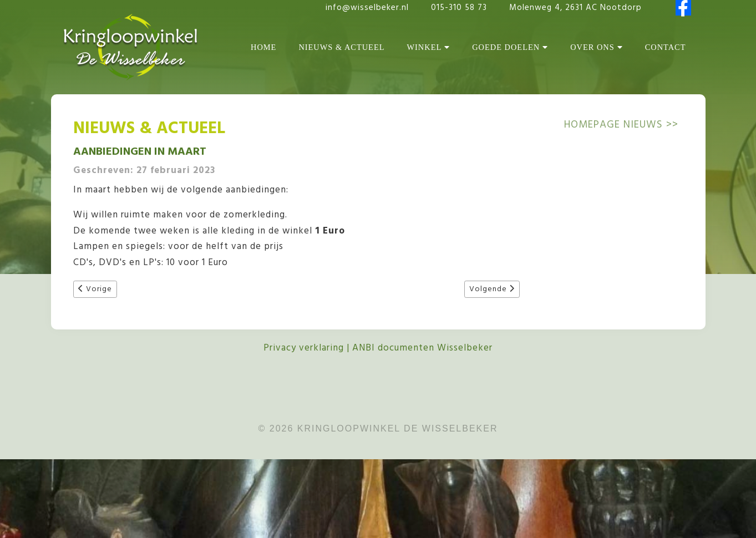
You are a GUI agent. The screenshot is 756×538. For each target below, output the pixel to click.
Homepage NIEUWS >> (621, 125)
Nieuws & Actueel (341, 47)
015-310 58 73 (460, 8)
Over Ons (597, 47)
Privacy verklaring (304, 348)
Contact (666, 47)
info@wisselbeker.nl (367, 8)
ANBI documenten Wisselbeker (422, 348)
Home (263, 47)
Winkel (428, 47)
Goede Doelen (510, 47)
